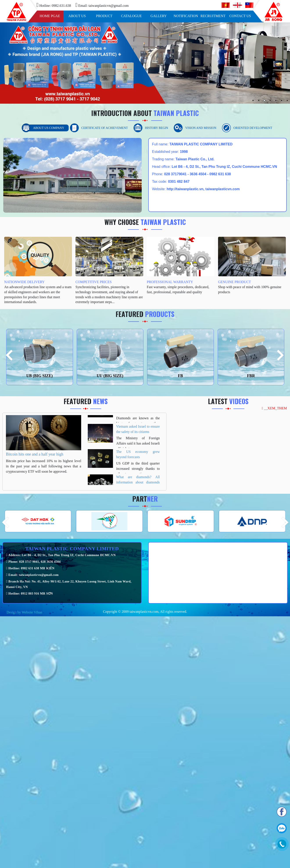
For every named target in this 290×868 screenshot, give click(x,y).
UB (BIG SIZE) (39, 376)
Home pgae (50, 16)
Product (104, 16)
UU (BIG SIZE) (110, 376)
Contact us (240, 16)
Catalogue (132, 16)
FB (180, 376)
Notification (186, 16)
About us (77, 16)
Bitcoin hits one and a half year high (35, 454)
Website (27, 612)
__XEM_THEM (274, 408)
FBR (251, 376)
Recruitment (213, 16)
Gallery (159, 16)
